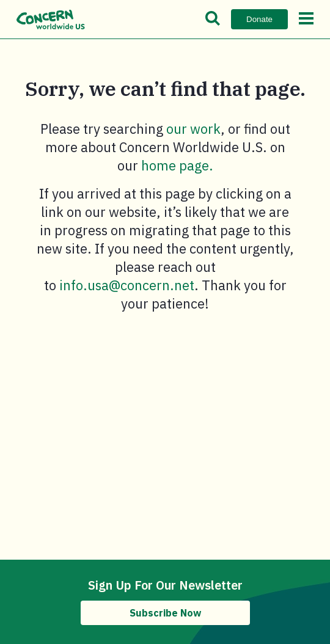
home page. (177, 165)
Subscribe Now (165, 613)
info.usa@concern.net (127, 285)
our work (193, 129)
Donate (259, 19)
